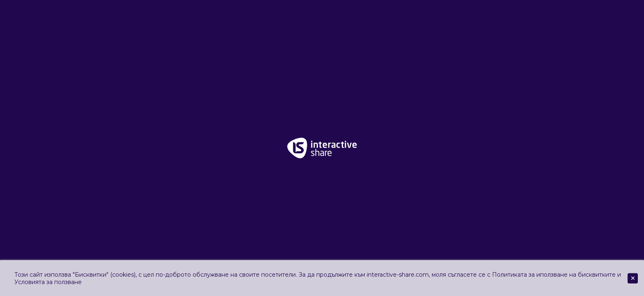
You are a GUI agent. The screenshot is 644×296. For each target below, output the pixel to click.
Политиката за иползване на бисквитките (554, 275)
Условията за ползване (48, 282)
